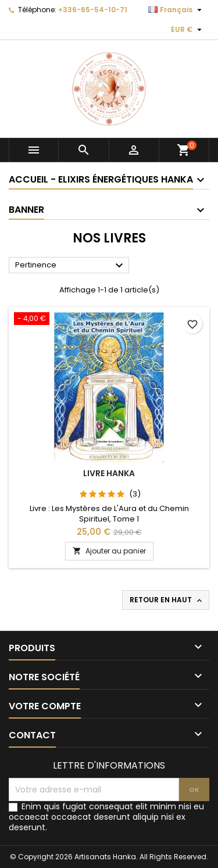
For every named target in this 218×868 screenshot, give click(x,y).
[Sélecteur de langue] (176, 10)
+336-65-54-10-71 (93, 10)
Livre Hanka (109, 473)
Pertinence (71, 266)
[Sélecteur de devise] (188, 30)
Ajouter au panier (109, 551)
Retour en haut (167, 600)
